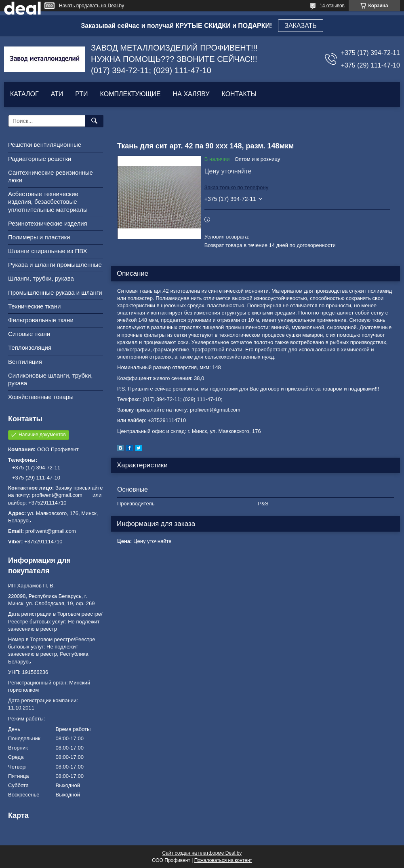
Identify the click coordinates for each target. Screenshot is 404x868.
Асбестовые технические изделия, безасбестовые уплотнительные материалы (48, 202)
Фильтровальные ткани (41, 320)
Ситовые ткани (29, 334)
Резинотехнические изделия (48, 223)
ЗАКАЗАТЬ (301, 26)
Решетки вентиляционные (45, 145)
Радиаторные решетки (40, 159)
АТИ (57, 94)
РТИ (81, 94)
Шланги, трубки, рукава (41, 278)
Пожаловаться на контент (223, 860)
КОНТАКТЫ (239, 94)
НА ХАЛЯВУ (191, 94)
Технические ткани (34, 306)
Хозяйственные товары (41, 397)
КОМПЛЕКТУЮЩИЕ (130, 94)
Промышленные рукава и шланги (55, 293)
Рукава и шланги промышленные (55, 265)
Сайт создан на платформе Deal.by (202, 853)
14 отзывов (332, 6)
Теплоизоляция (30, 347)
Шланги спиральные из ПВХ (48, 251)
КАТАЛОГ (24, 94)
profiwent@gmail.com (51, 531)
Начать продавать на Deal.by (92, 6)
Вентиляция (25, 362)
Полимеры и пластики (39, 237)
